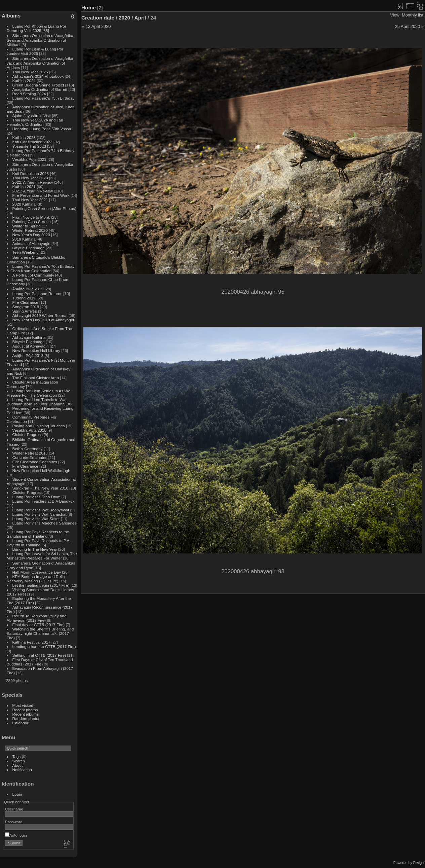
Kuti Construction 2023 (32, 142)
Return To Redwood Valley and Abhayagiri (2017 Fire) (37, 618)
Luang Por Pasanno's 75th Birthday (44, 98)
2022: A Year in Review (33, 182)
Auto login (16, 835)
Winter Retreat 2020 (30, 230)
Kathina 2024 (24, 81)
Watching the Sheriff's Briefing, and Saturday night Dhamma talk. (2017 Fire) (40, 633)
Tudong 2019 (24, 298)
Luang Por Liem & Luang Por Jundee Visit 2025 (35, 51)
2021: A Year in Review (33, 191)
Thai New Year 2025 (30, 72)
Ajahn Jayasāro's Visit (32, 116)
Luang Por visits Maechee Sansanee (45, 523)
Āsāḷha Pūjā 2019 (28, 289)
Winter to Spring (27, 226)
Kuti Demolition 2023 (31, 173)
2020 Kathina (24, 204)
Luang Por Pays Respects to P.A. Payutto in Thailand (39, 543)
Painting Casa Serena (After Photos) (44, 208)
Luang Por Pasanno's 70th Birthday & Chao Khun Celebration (41, 268)
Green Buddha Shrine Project (38, 85)
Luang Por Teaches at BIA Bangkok (44, 501)
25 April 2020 (408, 26)
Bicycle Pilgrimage (29, 248)
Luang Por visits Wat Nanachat (40, 514)
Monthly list (413, 15)
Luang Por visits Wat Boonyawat (41, 510)
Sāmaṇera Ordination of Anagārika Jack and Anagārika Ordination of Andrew (40, 63)
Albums (11, 16)
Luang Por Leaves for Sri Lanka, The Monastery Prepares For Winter (42, 556)
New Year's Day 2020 (31, 235)
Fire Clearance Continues (35, 462)
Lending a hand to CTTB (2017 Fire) (44, 646)
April (140, 18)
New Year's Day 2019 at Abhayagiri (43, 320)
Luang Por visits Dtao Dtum (36, 497)
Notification (22, 770)
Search (19, 761)
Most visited (23, 705)
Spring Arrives (25, 311)
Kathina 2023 (24, 137)
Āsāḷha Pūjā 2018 (28, 355)
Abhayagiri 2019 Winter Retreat (40, 315)
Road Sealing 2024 (29, 94)
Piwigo (418, 863)
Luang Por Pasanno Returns (37, 294)
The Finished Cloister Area (36, 378)
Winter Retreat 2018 (30, 453)
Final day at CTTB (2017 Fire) (39, 625)
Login (17, 794)
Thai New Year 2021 (30, 200)
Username (14, 809)
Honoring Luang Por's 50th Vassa (42, 129)
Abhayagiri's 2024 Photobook (38, 76)
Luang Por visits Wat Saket (36, 519)
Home (89, 8)
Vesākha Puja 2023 (29, 159)
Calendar (21, 723)
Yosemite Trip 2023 (29, 146)
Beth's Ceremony (28, 449)
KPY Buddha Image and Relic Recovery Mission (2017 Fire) (36, 579)
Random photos (26, 718)
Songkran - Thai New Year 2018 (41, 488)
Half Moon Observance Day (37, 572)
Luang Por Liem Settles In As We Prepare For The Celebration (38, 393)
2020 (124, 18)
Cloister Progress (28, 435)
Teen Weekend (26, 252)
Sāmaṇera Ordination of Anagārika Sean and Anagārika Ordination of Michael (40, 40)
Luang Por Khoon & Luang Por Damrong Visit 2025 (36, 28)
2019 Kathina (24, 239)
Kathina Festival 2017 (31, 642)
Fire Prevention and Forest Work (42, 195)
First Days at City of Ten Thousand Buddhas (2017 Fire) (40, 662)
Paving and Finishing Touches (39, 426)
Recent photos (25, 710)
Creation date (98, 18)
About (18, 765)
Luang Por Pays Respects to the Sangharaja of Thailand (38, 534)
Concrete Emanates (30, 457)
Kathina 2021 (24, 187)
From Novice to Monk (31, 217)
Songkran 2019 (26, 307)
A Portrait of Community (33, 275)
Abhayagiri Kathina (29, 337)
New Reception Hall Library (36, 350)
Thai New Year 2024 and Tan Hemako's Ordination (35, 122)
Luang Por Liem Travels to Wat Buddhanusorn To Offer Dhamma (37, 402)
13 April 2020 (98, 26)
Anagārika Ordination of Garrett (40, 89)
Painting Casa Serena (32, 222)
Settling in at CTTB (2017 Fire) (39, 655)
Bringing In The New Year (35, 549)
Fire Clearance (25, 302)
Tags (17, 756)
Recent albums (26, 714)
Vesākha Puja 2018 (29, 430)
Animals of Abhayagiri (31, 243)
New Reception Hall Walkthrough (41, 471)
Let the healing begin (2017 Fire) (41, 585)
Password (14, 822)
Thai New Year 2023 (30, 178)
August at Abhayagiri (31, 346)
